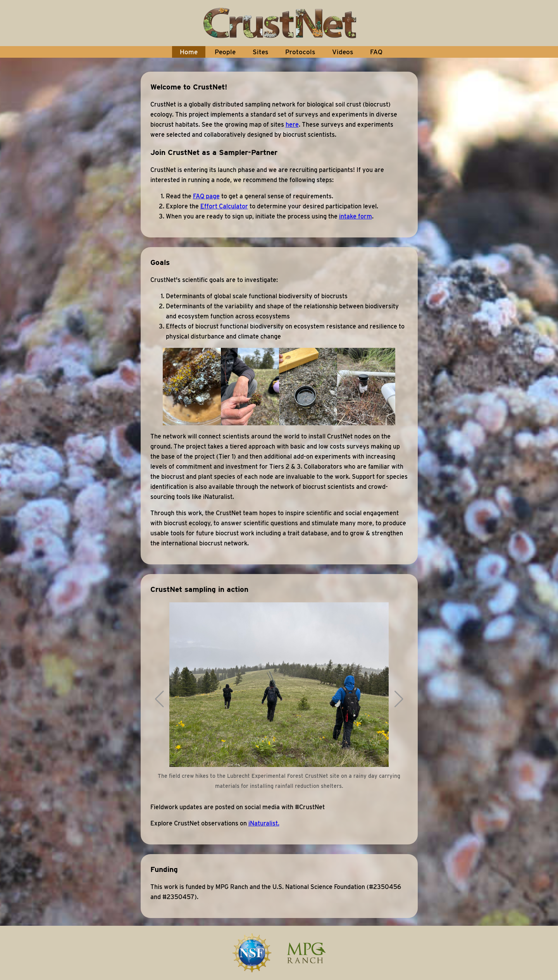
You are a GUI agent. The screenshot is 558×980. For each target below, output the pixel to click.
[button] (159, 699)
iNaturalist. (264, 823)
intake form (356, 216)
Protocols (300, 52)
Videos (343, 52)
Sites (260, 52)
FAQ (376, 52)
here (292, 125)
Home (189, 52)
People (225, 52)
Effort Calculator (224, 206)
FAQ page (206, 196)
